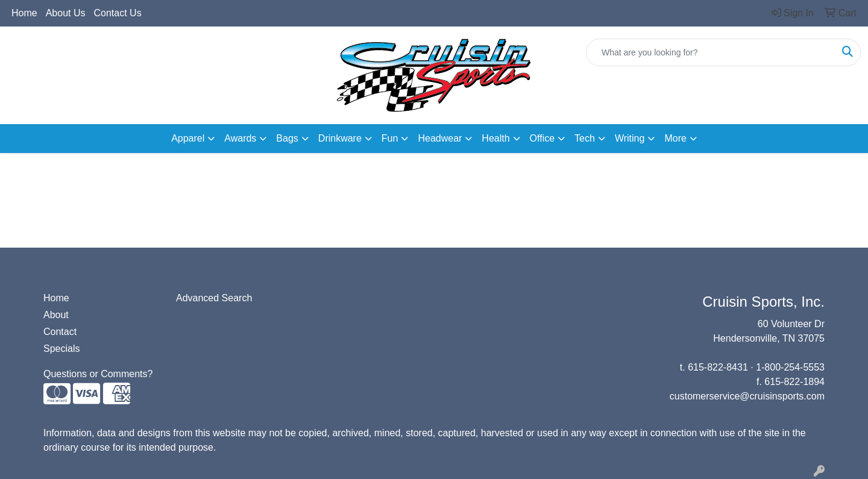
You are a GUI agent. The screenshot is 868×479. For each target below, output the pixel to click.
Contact (60, 332)
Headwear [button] (440, 138)
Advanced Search (214, 298)
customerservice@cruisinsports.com (747, 396)
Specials (61, 349)
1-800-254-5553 (790, 367)
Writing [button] (630, 138)
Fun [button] (390, 138)
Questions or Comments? (98, 374)
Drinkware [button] (340, 138)
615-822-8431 (718, 367)
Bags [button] (287, 138)
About (56, 315)
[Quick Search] (711, 52)
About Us (66, 13)
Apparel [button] (188, 138)
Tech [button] (585, 138)
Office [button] (542, 138)
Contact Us (118, 13)
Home (24, 13)
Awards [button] (240, 138)
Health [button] (495, 138)
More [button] (675, 138)
